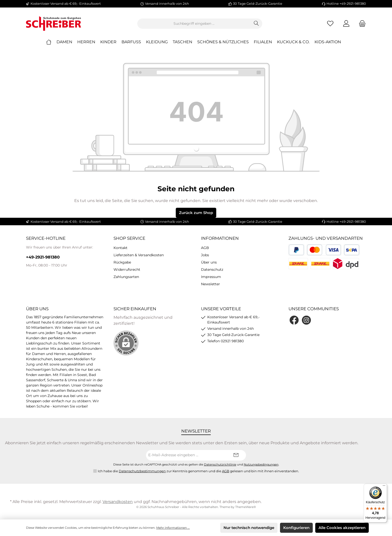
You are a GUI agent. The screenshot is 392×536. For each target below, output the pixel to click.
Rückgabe (122, 262)
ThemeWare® (246, 507)
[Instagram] (306, 320)
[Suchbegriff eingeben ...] (194, 24)
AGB (205, 248)
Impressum (211, 277)
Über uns (209, 262)
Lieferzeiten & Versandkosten (139, 255)
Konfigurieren (296, 528)
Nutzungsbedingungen (261, 464)
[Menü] (384, 487)
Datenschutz (212, 269)
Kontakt (120, 248)
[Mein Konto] (346, 24)
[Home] (51, 42)
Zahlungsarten (126, 277)
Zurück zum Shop (196, 213)
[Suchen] (256, 24)
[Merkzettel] (330, 24)
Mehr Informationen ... (173, 528)
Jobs (205, 255)
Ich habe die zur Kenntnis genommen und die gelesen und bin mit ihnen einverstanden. (198, 471)
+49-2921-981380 (43, 257)
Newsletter (210, 284)
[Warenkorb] (361, 24)
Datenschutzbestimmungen (142, 471)
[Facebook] (294, 320)
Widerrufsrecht (127, 269)
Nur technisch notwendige (249, 528)
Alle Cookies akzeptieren (342, 528)
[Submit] (236, 455)
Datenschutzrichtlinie (220, 464)
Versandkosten (118, 502)
